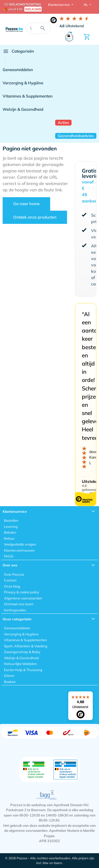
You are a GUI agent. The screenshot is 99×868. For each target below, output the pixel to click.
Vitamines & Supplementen (28, 96)
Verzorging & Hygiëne (23, 83)
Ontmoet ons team (19, 604)
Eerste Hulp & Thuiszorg (23, 670)
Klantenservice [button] (59, 5)
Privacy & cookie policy (22, 592)
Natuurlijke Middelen (20, 664)
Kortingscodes (15, 610)
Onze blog (12, 586)
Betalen (10, 532)
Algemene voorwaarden (23, 598)
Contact (10, 580)
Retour (9, 538)
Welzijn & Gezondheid (23, 109)
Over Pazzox (14, 574)
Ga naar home (26, 204)
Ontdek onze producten (35, 217)
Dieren (9, 676)
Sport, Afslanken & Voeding (26, 646)
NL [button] (86, 5)
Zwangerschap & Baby (22, 652)
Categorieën (18, 51)
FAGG (9, 556)
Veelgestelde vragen (20, 544)
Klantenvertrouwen (19, 550)
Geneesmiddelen (18, 70)
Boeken (10, 682)
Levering (11, 527)
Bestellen (11, 520)
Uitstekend (72, 26)
